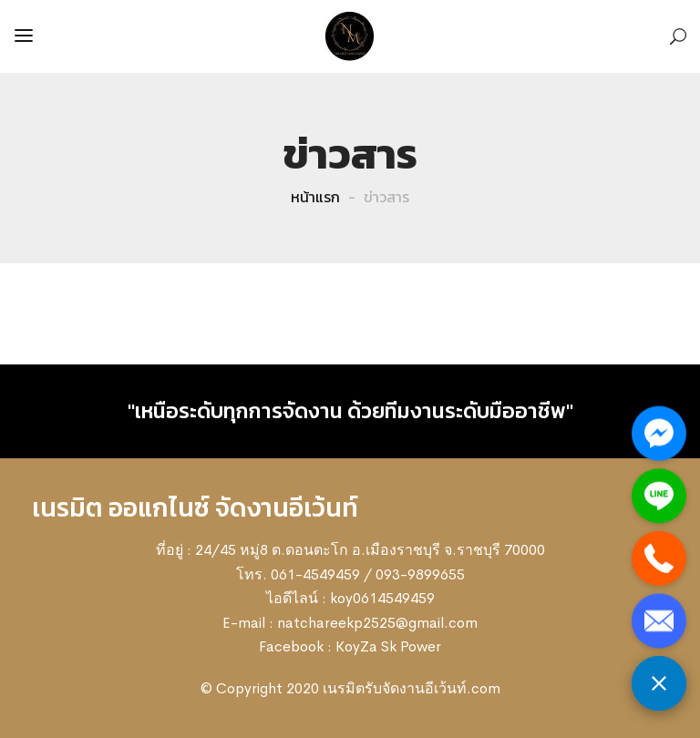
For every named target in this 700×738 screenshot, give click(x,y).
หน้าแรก (315, 197)
